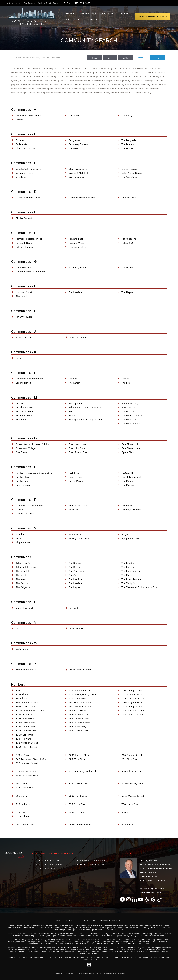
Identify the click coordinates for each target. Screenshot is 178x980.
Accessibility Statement (107, 921)
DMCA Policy (83, 921)
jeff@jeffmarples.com (151, 893)
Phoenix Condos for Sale (47, 860)
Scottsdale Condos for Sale (49, 864)
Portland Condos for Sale (92, 864)
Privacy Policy (65, 921)
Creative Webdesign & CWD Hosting (114, 973)
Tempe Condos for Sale (47, 868)
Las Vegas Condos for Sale (93, 860)
